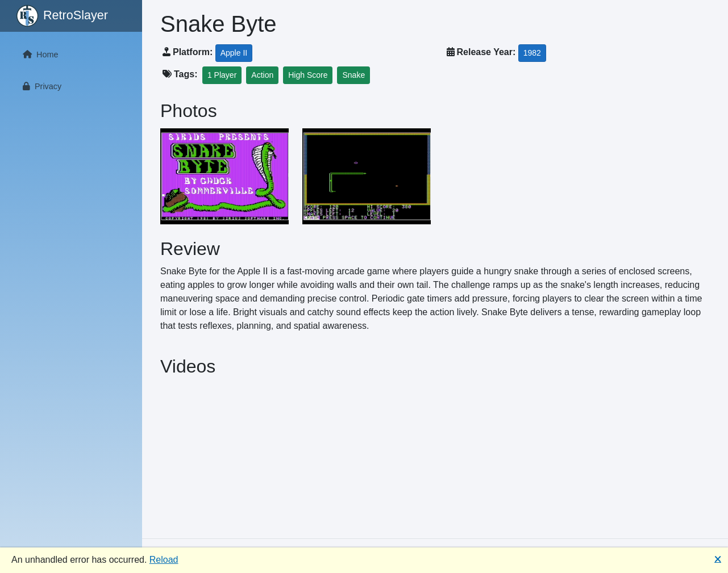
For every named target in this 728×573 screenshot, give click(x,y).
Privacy (40, 86)
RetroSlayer (62, 16)
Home (38, 55)
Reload (164, 560)
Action (262, 75)
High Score (308, 75)
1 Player (222, 75)
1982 (532, 53)
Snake (353, 75)
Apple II (234, 53)
